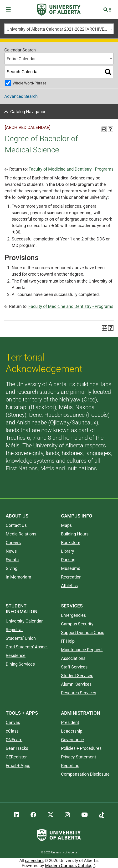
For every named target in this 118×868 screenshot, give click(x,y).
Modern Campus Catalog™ (70, 865)
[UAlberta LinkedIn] (17, 815)
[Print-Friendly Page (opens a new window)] (104, 129)
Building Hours (75, 534)
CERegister (16, 757)
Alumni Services (76, 684)
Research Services (79, 693)
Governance (72, 740)
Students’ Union (21, 638)
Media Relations (21, 534)
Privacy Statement (79, 757)
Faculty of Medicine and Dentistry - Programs (71, 169)
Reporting (70, 765)
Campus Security (77, 624)
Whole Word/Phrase (29, 83)
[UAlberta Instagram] (67, 815)
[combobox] (59, 29)
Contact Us (16, 525)
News (11, 551)
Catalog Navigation (28, 112)
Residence (16, 655)
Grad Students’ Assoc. (27, 647)
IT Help (68, 641)
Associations (73, 658)
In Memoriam (18, 577)
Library (68, 551)
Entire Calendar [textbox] (21, 59)
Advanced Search (21, 96)
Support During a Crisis (83, 632)
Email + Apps (18, 765)
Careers (13, 542)
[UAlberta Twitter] (51, 815)
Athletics (69, 586)
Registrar (14, 630)
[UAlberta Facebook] (33, 815)
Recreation (71, 577)
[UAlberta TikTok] (102, 815)
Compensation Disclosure (85, 774)
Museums (71, 568)
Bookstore (71, 542)
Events (12, 560)
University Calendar (24, 621)
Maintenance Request (82, 650)
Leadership (72, 731)
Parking (68, 560)
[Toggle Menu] (10, 10)
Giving (12, 568)
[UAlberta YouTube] (85, 815)
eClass (12, 731)
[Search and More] (106, 10)
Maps (66, 525)
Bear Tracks (17, 748)
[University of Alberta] (59, 10)
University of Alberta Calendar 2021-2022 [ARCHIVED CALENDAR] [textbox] (60, 29)
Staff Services (74, 667)
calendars (34, 860)
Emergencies (73, 615)
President (70, 722)
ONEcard (14, 740)
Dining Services (20, 664)
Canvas (13, 722)
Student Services (77, 676)
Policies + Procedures (81, 748)
